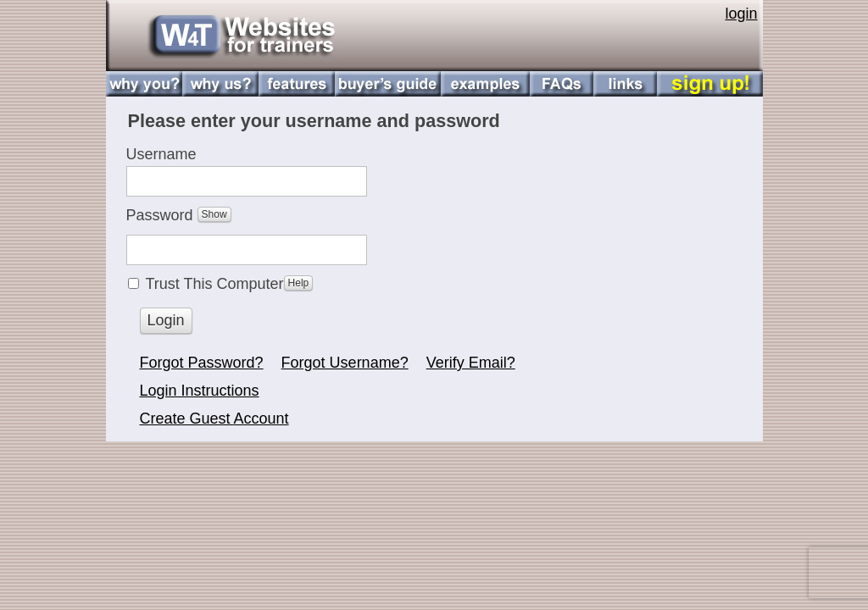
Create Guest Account (214, 419)
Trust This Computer (230, 284)
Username (161, 154)
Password (179, 219)
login (741, 14)
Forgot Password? (202, 363)
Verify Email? (471, 363)
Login (166, 320)
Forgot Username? (345, 363)
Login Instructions (200, 391)
